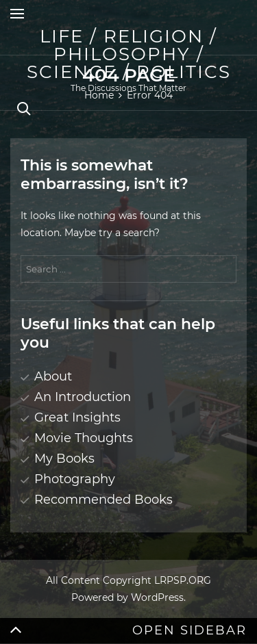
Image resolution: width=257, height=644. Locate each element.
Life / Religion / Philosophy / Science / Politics (129, 54)
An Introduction (83, 397)
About (53, 376)
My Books (64, 459)
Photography (75, 479)
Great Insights (77, 417)
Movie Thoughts (84, 438)
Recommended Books (103, 500)
